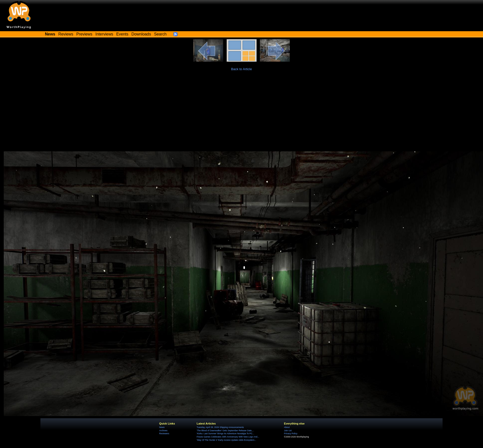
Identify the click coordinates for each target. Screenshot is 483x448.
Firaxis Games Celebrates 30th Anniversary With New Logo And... (228, 437)
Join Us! (288, 431)
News (162, 427)
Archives (163, 431)
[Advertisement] (242, 114)
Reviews (66, 34)
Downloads (141, 34)
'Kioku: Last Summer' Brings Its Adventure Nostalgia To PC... (226, 434)
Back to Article (242, 69)
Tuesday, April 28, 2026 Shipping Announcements (220, 427)
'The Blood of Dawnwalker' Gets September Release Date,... (225, 431)
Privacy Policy (291, 434)
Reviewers (164, 434)
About (287, 427)
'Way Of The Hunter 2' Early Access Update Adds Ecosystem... (226, 440)
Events (122, 34)
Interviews (104, 34)
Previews (84, 34)
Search (160, 34)
